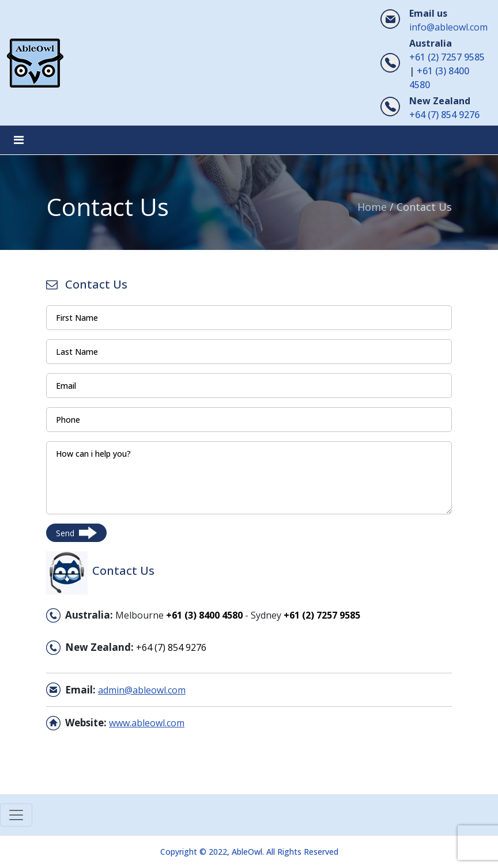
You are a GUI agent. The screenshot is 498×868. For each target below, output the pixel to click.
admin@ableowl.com (142, 690)
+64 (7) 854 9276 (444, 115)
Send (76, 533)
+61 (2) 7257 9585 (447, 57)
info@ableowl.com (448, 27)
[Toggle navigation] (19, 140)
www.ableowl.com (147, 723)
